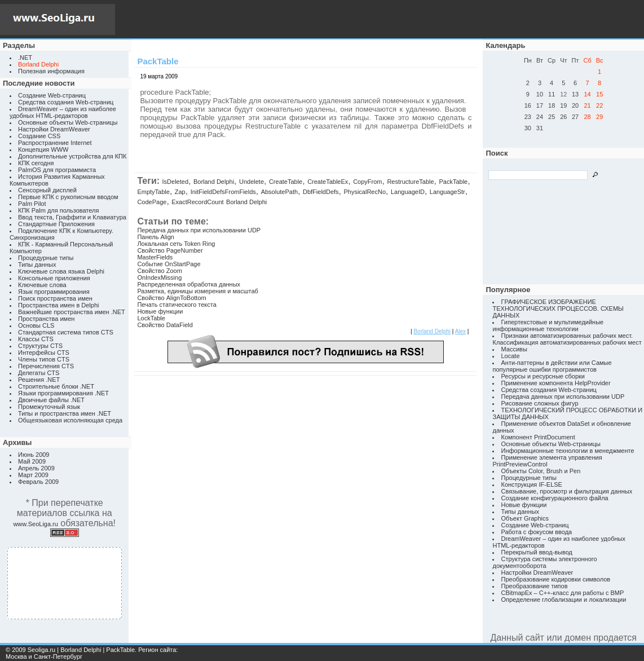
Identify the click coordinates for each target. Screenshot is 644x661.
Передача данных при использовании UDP (199, 230)
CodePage (152, 202)
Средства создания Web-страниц (66, 102)
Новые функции (160, 311)
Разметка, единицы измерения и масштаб (197, 291)
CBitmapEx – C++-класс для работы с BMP (562, 593)
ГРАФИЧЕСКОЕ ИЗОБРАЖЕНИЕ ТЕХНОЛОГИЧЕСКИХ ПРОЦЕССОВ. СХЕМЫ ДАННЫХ (558, 309)
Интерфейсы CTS (44, 352)
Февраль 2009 (38, 482)
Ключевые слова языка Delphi (61, 271)
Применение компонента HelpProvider (555, 383)
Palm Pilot (32, 204)
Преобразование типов (534, 586)
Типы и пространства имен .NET (65, 413)
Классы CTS (36, 339)
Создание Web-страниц (52, 95)
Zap (180, 192)
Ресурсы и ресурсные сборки (543, 376)
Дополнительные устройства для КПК (72, 156)
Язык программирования (54, 292)
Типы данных (37, 265)
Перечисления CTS (46, 366)
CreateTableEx (328, 182)
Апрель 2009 (36, 468)
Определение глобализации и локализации (563, 600)
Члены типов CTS (44, 359)
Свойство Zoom (159, 271)
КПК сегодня (36, 163)
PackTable (453, 182)
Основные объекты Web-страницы (68, 122)
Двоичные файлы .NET (51, 400)
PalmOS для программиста (57, 170)
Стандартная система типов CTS (66, 332)
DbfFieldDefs (321, 192)
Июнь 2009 (34, 455)
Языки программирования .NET (63, 393)
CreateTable (286, 182)
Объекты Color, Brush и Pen (541, 471)
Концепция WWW (43, 149)
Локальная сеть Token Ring (176, 244)
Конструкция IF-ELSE (531, 484)
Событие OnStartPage (169, 264)
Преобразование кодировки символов (555, 579)
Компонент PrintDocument (538, 437)
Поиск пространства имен (55, 298)
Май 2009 (32, 461)
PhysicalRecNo (365, 192)
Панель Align (156, 237)
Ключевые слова (42, 285)
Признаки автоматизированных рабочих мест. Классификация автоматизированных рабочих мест (567, 339)
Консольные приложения (54, 278)
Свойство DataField (165, 325)
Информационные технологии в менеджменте (567, 451)
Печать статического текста (177, 305)
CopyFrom (367, 182)
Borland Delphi (214, 182)
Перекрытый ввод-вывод (537, 552)
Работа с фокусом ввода (536, 532)
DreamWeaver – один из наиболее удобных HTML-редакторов (63, 112)
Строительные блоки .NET (56, 386)
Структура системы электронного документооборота (544, 562)
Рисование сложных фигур (539, 403)
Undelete (252, 182)
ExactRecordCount (197, 202)
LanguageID (408, 192)
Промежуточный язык (49, 407)
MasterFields (155, 257)
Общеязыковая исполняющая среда (70, 420)
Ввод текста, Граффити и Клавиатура (72, 217)
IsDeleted (175, 182)
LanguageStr (447, 192)
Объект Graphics (525, 518)
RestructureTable (410, 182)
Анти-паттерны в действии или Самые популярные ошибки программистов (552, 366)
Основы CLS (36, 325)
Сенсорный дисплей (47, 190)
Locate (510, 356)
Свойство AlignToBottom (171, 298)
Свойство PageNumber (170, 250)
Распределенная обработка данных (189, 284)
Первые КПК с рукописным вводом (68, 197)
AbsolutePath (279, 192)
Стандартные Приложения (56, 224)
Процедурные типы (46, 258)
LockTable (151, 318)
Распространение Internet (55, 143)
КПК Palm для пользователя (58, 210)
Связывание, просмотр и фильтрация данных (566, 491)
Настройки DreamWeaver (54, 129)
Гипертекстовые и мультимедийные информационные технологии (548, 325)
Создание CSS (39, 136)
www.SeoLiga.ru (36, 524)
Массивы (514, 349)
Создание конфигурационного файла (554, 498)
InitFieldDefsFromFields (223, 192)
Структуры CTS (40, 346)
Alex (460, 331)
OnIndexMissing (159, 277)
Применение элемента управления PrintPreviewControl (547, 461)
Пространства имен (46, 319)
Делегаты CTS (39, 373)
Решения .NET (39, 380)
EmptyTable (153, 192)
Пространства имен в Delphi (58, 305)
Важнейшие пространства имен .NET (72, 312)
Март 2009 (33, 475)
